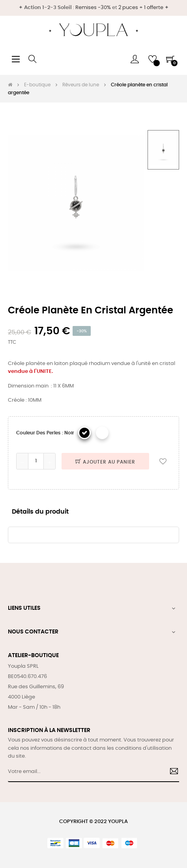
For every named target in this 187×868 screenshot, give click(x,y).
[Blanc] (102, 433)
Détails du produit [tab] (40, 512)
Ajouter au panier (105, 462)
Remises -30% (93, 8)
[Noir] (84, 433)
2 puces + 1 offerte (141, 8)
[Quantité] (36, 461)
